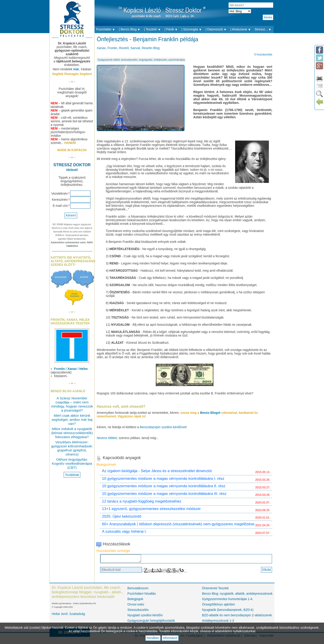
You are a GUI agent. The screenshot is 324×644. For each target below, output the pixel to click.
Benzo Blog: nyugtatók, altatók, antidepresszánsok (237, 595)
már (76, 69)
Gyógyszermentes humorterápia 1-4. (228, 600)
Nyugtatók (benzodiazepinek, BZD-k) (228, 611)
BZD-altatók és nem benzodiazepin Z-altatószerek (237, 617)
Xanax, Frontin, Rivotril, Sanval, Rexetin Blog (128, 48)
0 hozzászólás (263, 55)
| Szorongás (193, 30)
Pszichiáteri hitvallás (142, 595)
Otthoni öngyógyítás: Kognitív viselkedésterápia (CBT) (72, 463)
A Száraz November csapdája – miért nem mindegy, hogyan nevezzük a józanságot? (72, 404)
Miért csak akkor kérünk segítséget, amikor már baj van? (72, 420)
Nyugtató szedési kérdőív (145, 617)
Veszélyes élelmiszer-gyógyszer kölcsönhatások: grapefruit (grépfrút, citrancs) (72, 448)
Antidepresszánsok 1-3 (218, 622)
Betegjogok (135, 600)
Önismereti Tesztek (215, 589)
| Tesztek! (153, 30)
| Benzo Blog (131, 30)
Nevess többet (107, 438)
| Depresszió (217, 30)
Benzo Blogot (211, 413)
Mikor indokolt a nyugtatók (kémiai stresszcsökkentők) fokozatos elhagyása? (72, 433)
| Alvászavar (242, 30)
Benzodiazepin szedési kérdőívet (163, 427)
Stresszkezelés (138, 611)
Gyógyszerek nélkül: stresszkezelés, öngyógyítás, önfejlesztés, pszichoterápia (141, 60)
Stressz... (264, 30)
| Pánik (172, 30)
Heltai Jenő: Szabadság (68, 615)
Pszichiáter (107, 30)
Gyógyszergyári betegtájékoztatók (151, 622)
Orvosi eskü (136, 606)
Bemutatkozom (138, 589)
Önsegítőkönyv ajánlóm (218, 606)
